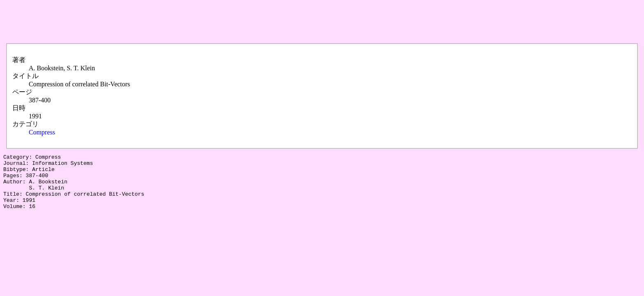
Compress (42, 132)
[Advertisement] (153, 22)
